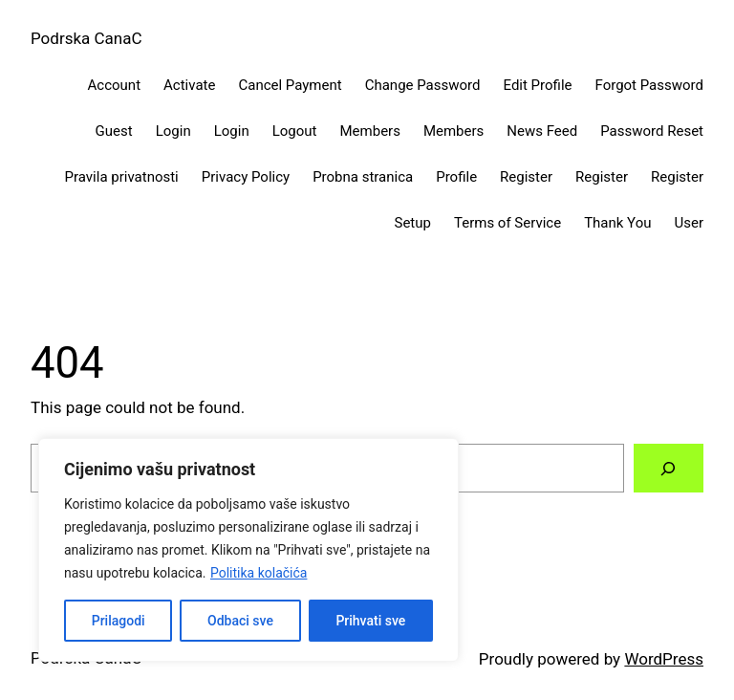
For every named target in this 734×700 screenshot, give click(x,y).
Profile (456, 177)
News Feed (542, 131)
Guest (114, 131)
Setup (413, 223)
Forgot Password (650, 85)
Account (115, 85)
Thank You (617, 223)
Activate (189, 85)
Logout (295, 131)
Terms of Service (507, 223)
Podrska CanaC (86, 38)
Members (370, 131)
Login (173, 131)
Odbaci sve (240, 621)
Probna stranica (363, 177)
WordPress (664, 659)
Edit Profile (538, 85)
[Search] (669, 468)
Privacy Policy (246, 177)
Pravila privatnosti (122, 177)
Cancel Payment (290, 85)
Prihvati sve (370, 621)
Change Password (423, 85)
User (689, 223)
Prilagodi (119, 621)
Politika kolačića (259, 573)
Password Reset (652, 131)
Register (526, 177)
